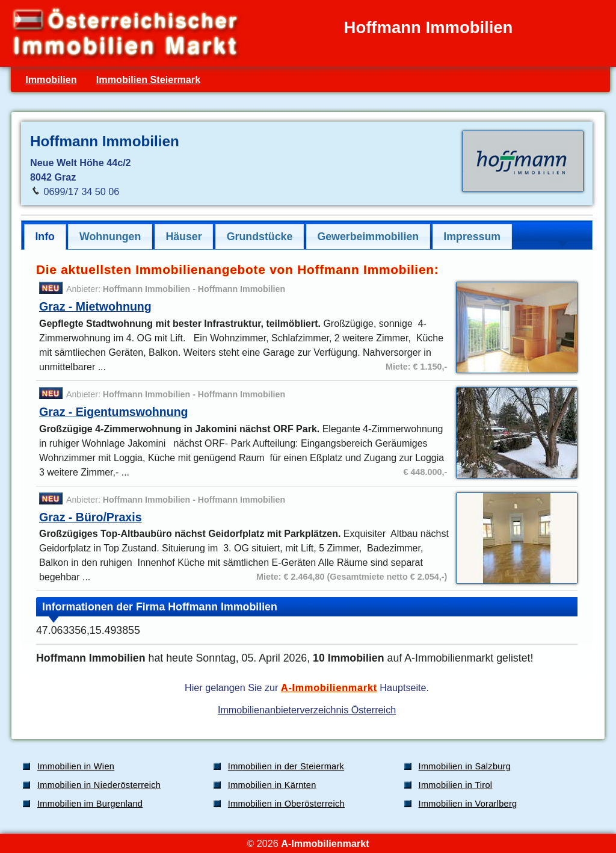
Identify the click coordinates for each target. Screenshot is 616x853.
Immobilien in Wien (76, 766)
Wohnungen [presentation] (110, 237)
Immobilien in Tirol (456, 785)
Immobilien (51, 79)
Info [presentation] (45, 237)
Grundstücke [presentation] (260, 237)
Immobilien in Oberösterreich (286, 804)
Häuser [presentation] (183, 237)
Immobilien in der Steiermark (286, 766)
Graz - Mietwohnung (95, 306)
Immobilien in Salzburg (465, 766)
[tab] (45, 237)
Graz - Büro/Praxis (91, 517)
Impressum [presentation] (472, 237)
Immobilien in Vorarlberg (468, 804)
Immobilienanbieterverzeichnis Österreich (307, 710)
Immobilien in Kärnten (272, 785)
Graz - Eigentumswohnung (114, 412)
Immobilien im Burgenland (90, 804)
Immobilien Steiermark (148, 79)
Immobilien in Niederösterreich (99, 785)
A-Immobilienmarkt (329, 687)
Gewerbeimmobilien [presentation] (368, 237)
